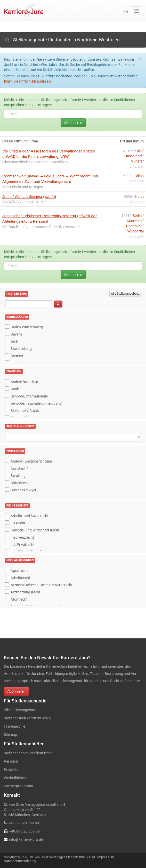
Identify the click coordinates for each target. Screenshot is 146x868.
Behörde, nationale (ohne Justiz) (36, 403)
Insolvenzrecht (22, 537)
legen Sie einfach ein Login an (27, 81)
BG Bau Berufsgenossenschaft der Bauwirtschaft (42, 227)
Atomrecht (19, 599)
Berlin (137, 216)
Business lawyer (23, 490)
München (135, 221)
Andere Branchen (24, 382)
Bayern (16, 334)
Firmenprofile (14, 726)
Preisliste (11, 770)
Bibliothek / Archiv (25, 411)
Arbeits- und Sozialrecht (30, 516)
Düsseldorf (133, 156)
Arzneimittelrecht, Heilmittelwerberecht (42, 585)
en (126, 12)
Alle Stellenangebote (125, 294)
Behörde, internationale (29, 396)
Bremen (17, 356)
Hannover (135, 226)
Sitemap (10, 735)
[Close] (140, 60)
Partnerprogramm (18, 786)
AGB (92, 857)
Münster (137, 161)
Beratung (18, 476)
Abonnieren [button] (16, 691)
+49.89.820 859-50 (24, 823)
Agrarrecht (19, 571)
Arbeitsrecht (20, 578)
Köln (139, 151)
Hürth (139, 196)
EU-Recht (18, 523)
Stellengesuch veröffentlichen (27, 718)
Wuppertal (135, 231)
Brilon (139, 176)
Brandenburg (21, 349)
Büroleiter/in (21, 483)
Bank (15, 389)
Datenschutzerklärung (20, 861)
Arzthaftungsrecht (25, 592)
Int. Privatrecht (23, 545)
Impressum (106, 857)
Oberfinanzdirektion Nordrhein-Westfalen (35, 162)
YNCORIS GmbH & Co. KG (24, 202)
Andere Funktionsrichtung (31, 461)
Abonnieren (73, 123)
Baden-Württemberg (27, 327)
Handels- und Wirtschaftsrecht (35, 530)
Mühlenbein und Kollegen (23, 187)
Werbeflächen (15, 778)
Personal (11, 761)
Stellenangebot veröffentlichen (28, 753)
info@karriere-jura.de (26, 839)
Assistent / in (21, 468)
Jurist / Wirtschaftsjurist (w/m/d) (29, 197)
